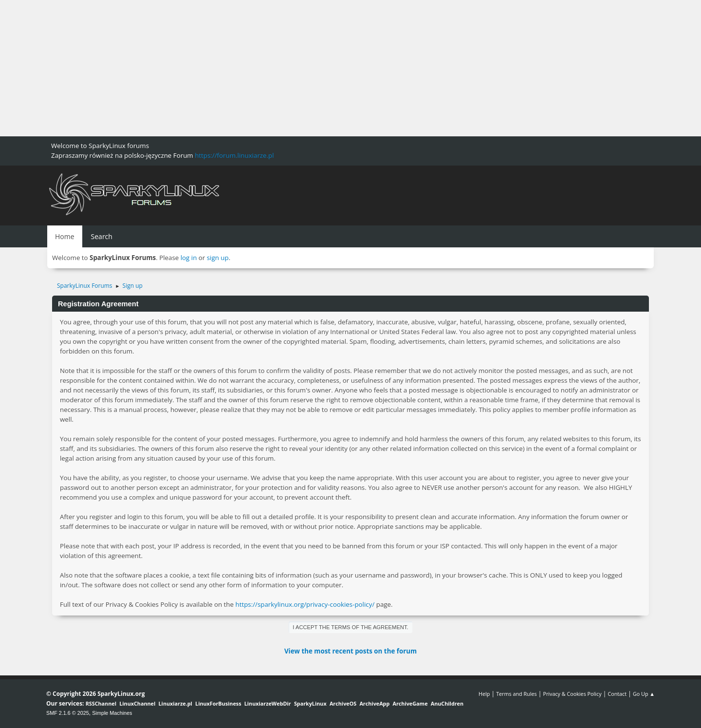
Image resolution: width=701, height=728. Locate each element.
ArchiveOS (343, 703)
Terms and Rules (517, 694)
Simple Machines (112, 713)
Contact (617, 694)
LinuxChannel (137, 703)
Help (484, 694)
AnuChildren (447, 703)
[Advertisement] (292, 68)
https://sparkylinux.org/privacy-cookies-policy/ (305, 604)
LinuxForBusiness (218, 703)
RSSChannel (101, 703)
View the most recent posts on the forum (350, 651)
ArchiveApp (374, 703)
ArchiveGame (410, 703)
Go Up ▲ (644, 694)
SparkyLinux (310, 703)
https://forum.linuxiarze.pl (234, 155)
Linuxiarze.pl (175, 703)
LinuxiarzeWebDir (268, 703)
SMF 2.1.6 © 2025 (68, 713)
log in (189, 258)
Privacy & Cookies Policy (572, 694)
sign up (218, 258)
